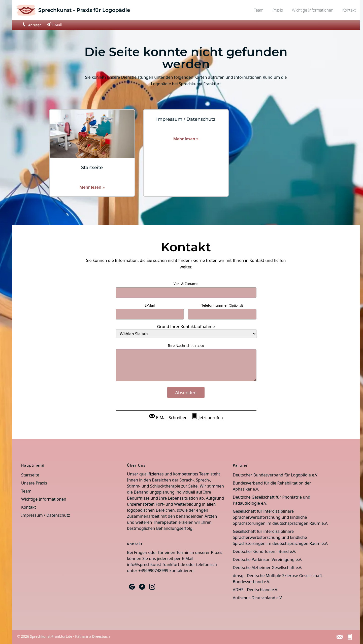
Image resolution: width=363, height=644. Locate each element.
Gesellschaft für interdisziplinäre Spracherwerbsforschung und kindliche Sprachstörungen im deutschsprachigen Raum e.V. (280, 517)
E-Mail (150, 305)
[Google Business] (132, 587)
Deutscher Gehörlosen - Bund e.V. (265, 551)
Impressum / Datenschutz (46, 515)
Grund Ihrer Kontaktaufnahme (186, 327)
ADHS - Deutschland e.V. (255, 590)
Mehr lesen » (92, 187)
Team (259, 10)
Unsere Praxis (34, 483)
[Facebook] (142, 587)
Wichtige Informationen (313, 10)
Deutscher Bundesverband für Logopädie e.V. (276, 475)
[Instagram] (152, 587)
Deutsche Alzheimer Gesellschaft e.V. (267, 568)
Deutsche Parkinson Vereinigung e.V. (267, 559)
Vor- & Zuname (186, 284)
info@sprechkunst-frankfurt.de (156, 565)
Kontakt (349, 10)
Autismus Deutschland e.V (257, 598)
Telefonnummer (222, 305)
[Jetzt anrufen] (207, 417)
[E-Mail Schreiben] (168, 417)
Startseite (30, 475)
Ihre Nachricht (186, 346)
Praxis (278, 10)
